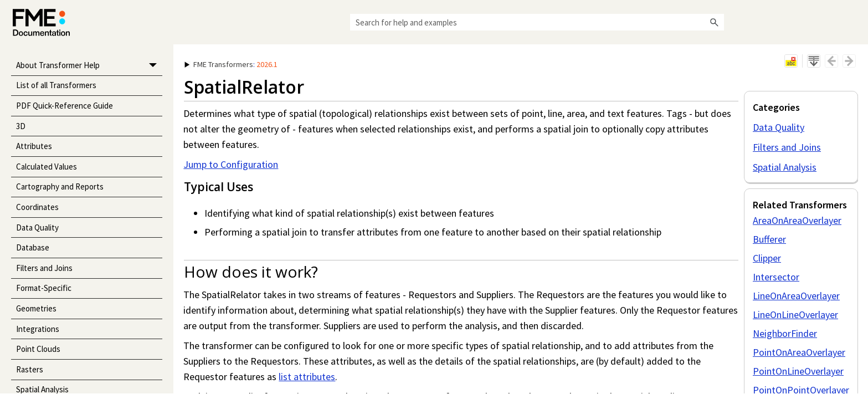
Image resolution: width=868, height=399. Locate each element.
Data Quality (37, 227)
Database (33, 247)
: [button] (231, 64)
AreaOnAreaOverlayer (797, 220)
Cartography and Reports (60, 186)
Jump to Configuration (231, 164)
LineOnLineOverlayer (795, 314)
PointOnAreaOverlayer (799, 352)
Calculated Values (47, 167)
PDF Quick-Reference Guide (65, 106)
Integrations (38, 329)
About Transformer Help (89, 66)
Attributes (34, 146)
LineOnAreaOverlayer (796, 296)
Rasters (30, 369)
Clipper (767, 258)
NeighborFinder (785, 333)
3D (21, 126)
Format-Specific (44, 288)
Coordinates (37, 207)
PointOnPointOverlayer (801, 390)
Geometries (36, 308)
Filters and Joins (44, 268)
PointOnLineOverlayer (798, 371)
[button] (714, 22)
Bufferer (769, 239)
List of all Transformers (56, 85)
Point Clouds (38, 349)
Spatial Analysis (785, 167)
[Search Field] (537, 22)
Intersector (776, 277)
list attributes (307, 377)
